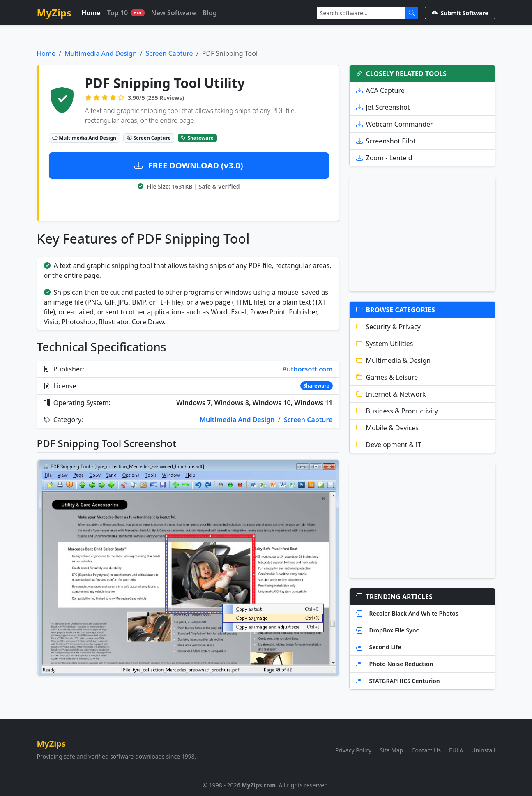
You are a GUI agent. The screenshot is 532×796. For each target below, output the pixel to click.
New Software (174, 13)
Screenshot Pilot (386, 141)
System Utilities (385, 344)
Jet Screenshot (383, 107)
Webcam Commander (395, 124)
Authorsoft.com (307, 369)
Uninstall (484, 750)
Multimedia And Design (101, 53)
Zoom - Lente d (384, 158)
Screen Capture (169, 53)
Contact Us (426, 750)
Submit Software (460, 13)
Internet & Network (391, 394)
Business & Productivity (397, 411)
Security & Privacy (388, 327)
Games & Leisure (387, 377)
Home (91, 13)
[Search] (361, 13)
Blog (210, 13)
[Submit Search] (412, 13)
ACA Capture (380, 90)
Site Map (391, 750)
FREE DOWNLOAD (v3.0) (189, 165)
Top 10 (126, 13)
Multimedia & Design (394, 360)
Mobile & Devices (387, 428)
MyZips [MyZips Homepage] (54, 13)
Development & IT (389, 445)
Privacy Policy (353, 750)
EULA (456, 750)
